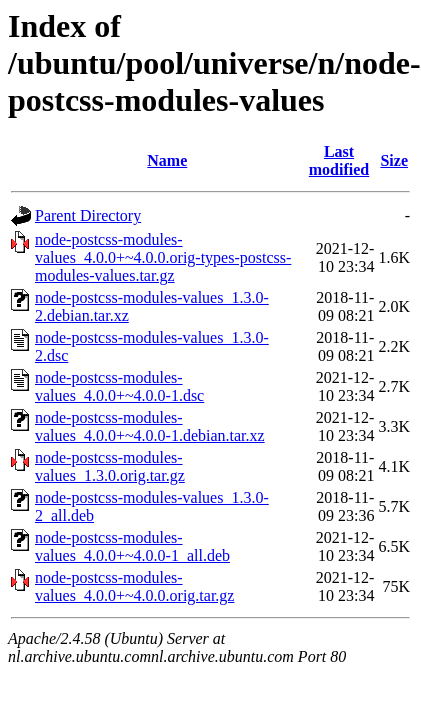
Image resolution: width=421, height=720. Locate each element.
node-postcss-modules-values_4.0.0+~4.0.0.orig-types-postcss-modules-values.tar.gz (163, 257)
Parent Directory (88, 215)
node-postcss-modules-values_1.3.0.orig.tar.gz (110, 466)
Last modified (339, 160)
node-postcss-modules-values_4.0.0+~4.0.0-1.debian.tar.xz (150, 426)
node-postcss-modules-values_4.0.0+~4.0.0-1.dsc (119, 386)
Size (394, 160)
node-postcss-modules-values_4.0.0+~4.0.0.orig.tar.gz (134, 586)
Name (167, 160)
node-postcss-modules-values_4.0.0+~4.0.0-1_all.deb (132, 546)
